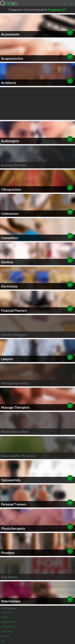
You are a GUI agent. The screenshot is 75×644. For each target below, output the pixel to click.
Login (64, 3)
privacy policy (8, 626)
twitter (5, 617)
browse (5, 636)
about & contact (9, 622)
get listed (6, 631)
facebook (6, 612)
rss (3, 641)
